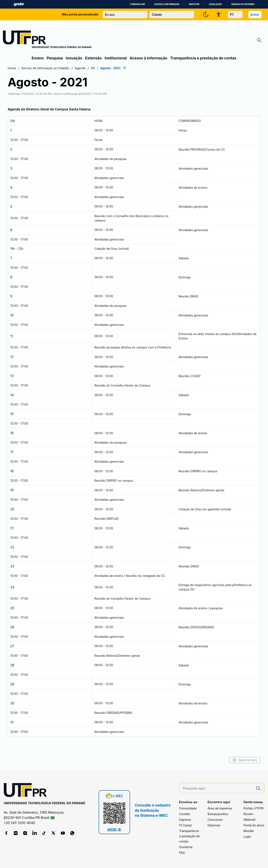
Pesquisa (55, 58)
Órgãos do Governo (243, 4)
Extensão (93, 58)
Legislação (215, 4)
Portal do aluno (254, 825)
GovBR (19, 4)
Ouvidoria (186, 847)
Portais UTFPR (254, 808)
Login (247, 837)
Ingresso (185, 820)
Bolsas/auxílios (218, 814)
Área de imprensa (220, 808)
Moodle (249, 831)
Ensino (38, 58)
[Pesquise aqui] (218, 788)
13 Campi (185, 825)
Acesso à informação (167, 4)
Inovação (74, 58)
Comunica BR (137, 4)
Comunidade (188, 808)
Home (36, 68)
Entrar (255, 15)
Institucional (116, 58)
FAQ (182, 853)
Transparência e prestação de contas (203, 58)
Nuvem (248, 814)
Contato (184, 814)
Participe (194, 4)
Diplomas (214, 825)
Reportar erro (220, 760)
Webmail (249, 820)
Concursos (215, 820)
